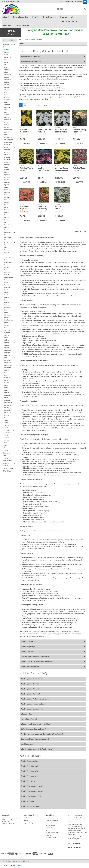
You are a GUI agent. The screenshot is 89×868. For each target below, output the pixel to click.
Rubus (6, 380)
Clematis (7, 147)
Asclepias (7, 105)
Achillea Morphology (28, 647)
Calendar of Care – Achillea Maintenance (35, 657)
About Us (6, 17)
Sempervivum (8, 403)
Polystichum (8, 368)
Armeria (6, 95)
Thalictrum (7, 420)
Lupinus (7, 293)
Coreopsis (7, 155)
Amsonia (7, 77)
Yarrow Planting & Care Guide (31, 62)
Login (73, 2)
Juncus (6, 255)
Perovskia (7, 355)
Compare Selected (80, 232)
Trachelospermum (9, 430)
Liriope (6, 285)
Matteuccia (7, 308)
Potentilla (7, 370)
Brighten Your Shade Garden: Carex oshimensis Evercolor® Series (77, 820)
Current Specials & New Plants (8, 470)
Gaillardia (7, 202)
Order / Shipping (49, 17)
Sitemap (26, 861)
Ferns (6, 195)
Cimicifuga (7, 145)
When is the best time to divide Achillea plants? (37, 749)
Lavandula (7, 272)
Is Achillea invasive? (28, 744)
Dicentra (7, 170)
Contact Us (35, 17)
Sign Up (79, 2)
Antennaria (7, 85)
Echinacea (7, 177)
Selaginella (7, 400)
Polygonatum (8, 365)
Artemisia (7, 97)
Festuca (6, 197)
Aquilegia (7, 90)
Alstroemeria (8, 75)
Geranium (7, 212)
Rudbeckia (7, 383)
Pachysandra (8, 340)
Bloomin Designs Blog (21, 17)
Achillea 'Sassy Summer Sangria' (32, 791)
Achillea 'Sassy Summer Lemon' (32, 786)
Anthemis (7, 87)
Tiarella (6, 428)
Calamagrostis (8, 130)
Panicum (7, 345)
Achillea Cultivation (27, 652)
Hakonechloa (8, 220)
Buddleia (7, 127)
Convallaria (7, 152)
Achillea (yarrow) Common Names (33, 679)
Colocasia (7, 150)
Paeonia (6, 343)
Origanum (7, 333)
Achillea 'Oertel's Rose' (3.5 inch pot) (43, 170)
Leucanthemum (8, 277)
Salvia (6, 388)
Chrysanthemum (9, 140)
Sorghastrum (8, 410)
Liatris (6, 280)
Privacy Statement (22, 26)
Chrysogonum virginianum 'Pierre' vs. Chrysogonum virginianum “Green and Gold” (76, 826)
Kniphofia (7, 260)
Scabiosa (7, 393)
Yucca (6, 450)
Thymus (6, 425)
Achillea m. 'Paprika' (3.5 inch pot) (25, 209)
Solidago (7, 408)
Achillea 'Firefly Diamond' (29, 766)
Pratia (6, 373)
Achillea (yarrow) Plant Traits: (31, 694)
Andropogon (8, 80)
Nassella (7, 325)
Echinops (7, 180)
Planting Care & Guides (68, 21)
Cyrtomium (7, 160)
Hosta (6, 242)
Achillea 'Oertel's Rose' (29, 781)
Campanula (7, 132)
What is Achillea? (27, 714)
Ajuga (6, 65)
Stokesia (7, 418)
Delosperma (8, 162)
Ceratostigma (8, 137)
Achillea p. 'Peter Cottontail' (30, 806)
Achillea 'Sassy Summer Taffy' (31, 796)
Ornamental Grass (6, 454)
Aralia (6, 92)
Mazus (6, 310)
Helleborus (7, 230)
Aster (6, 110)
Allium (6, 72)
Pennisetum (8, 350)
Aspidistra (7, 107)
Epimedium (7, 182)
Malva (6, 300)
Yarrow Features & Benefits (30, 57)
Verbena (7, 440)
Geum (6, 215)
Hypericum (7, 245)
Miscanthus (8, 315)
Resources (8, 26)
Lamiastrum (8, 265)
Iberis (6, 247)
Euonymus (7, 190)
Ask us (20, 865)
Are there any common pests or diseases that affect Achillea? (42, 734)
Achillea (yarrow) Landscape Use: (32, 709)
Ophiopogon (8, 330)
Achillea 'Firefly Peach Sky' (30, 771)
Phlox (6, 358)
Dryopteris (7, 175)
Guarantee (63, 17)
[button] (11, 33)
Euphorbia (7, 192)
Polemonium (8, 363)
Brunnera (7, 125)
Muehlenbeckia (8, 320)
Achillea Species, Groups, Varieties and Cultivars (37, 662)
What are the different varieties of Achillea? (36, 724)
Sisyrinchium (8, 405)
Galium (6, 205)
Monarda (7, 318)
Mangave (7, 303)
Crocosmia (7, 157)
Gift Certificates (28, 818)
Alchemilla (7, 70)
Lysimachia (7, 298)
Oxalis (6, 338)
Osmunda (7, 335)
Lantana (6, 270)
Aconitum (7, 52)
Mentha (6, 313)
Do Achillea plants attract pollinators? (34, 729)
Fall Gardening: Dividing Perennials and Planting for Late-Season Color (77, 833)
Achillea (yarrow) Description (31, 684)
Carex (6, 135)
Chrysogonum (8, 142)
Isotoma (7, 252)
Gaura (6, 207)
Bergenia (7, 122)
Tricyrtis (7, 435)
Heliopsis (7, 227)
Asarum (6, 102)
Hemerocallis (8, 232)
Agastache (7, 60)
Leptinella (7, 275)
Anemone (7, 82)
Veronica (7, 443)
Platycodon (7, 360)
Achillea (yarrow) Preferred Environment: (35, 699)
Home (21, 39)
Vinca (6, 445)
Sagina (6, 385)
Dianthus (7, 167)
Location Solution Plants (8, 459)
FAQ (72, 17)
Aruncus (7, 100)
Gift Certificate (65, 2)
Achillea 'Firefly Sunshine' (30, 776)
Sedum (6, 398)
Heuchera (7, 235)
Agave (6, 62)
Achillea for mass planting (30, 667)
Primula (6, 375)
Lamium (6, 267)
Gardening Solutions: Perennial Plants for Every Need (77, 838)
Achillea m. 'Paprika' (28, 801)
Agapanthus (8, 57)
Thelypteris (7, 423)
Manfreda (7, 305)
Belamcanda (8, 120)
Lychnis (6, 295)
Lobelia (6, 290)
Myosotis (7, 323)
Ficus (6, 200)
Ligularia (7, 282)
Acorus (6, 55)
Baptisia (7, 117)
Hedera (6, 222)
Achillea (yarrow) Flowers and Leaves (34, 704)
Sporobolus (8, 413)
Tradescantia (8, 433)
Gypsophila (7, 217)
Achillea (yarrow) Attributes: (31, 689)
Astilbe (6, 112)
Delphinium (7, 165)
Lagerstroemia (8, 262)
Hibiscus (7, 240)
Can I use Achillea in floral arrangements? (35, 739)
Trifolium (7, 438)
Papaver (7, 348)
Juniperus (7, 257)
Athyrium (7, 115)
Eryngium (7, 185)
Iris (5, 250)
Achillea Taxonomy (27, 642)
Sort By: (39, 105)
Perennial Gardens (6, 465)
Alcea (6, 67)
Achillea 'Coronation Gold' (30, 761)
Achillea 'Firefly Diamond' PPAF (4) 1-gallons (62, 132)
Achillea (6, 50)
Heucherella (8, 237)
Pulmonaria (7, 378)
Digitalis (7, 172)
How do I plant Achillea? (29, 719)
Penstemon (7, 353)
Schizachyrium (8, 395)
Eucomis (7, 187)
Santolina (7, 390)
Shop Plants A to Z (8, 46)
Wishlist (26, 820)
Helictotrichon (8, 225)
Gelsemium (7, 210)
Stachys (6, 415)
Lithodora (7, 288)
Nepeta (6, 328)
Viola (6, 448)
